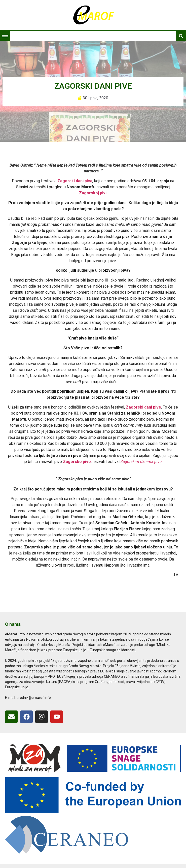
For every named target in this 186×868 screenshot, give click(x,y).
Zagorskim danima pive (141, 462)
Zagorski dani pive (143, 407)
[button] (5, 36)
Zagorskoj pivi (93, 193)
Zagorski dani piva (75, 181)
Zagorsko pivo (77, 462)
